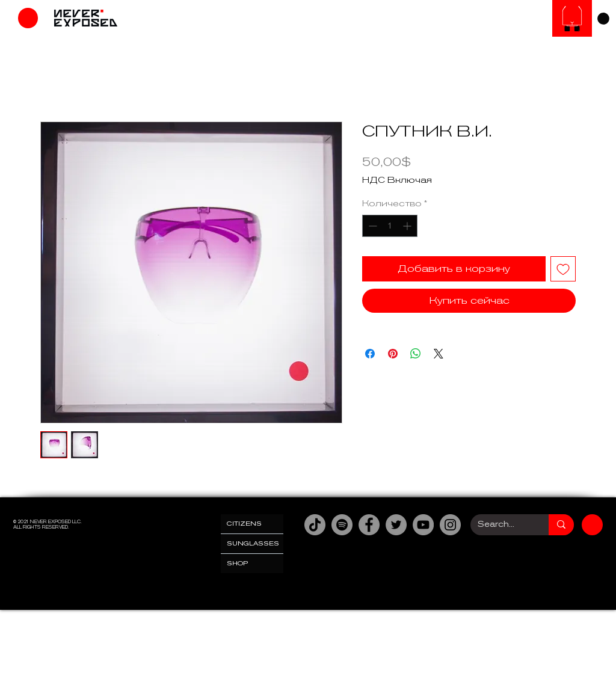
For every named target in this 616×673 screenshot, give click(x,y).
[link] (603, 19)
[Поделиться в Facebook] (370, 354)
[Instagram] (450, 525)
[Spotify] (342, 525)
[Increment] (408, 226)
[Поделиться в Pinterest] (393, 354)
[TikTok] (315, 525)
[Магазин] (28, 18)
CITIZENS (244, 524)
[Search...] (500, 525)
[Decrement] (371, 226)
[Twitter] (396, 525)
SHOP (238, 563)
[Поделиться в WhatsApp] (416, 354)
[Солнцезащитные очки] (572, 18)
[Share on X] (439, 354)
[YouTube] (423, 525)
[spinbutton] (390, 226)
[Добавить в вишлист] (563, 269)
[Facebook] (369, 525)
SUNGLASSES (253, 543)
